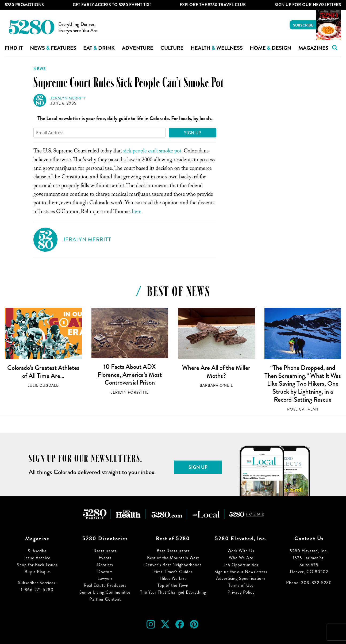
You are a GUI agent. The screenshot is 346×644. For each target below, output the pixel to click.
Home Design (270, 48)
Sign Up (193, 133)
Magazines (313, 48)
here (136, 212)
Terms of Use (241, 585)
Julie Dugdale (43, 386)
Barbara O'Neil (216, 386)
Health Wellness (217, 48)
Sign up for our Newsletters (241, 572)
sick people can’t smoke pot (152, 152)
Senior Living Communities (105, 592)
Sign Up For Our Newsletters (308, 5)
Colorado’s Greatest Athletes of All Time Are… (43, 372)
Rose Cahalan (303, 409)
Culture (172, 48)
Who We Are (241, 558)
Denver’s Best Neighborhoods (173, 565)
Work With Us (241, 551)
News (40, 69)
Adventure (138, 48)
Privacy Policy (241, 592)
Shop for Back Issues (37, 565)
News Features (53, 48)
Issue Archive (37, 558)
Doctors (105, 572)
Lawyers (105, 578)
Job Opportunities (241, 565)
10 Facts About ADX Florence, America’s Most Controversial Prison (130, 375)
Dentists (105, 565)
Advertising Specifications (241, 578)
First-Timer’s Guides (173, 572)
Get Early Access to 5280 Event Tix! (112, 5)
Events (105, 558)
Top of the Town (173, 585)
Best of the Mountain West (173, 558)
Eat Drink (99, 48)
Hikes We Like (173, 578)
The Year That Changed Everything (173, 592)
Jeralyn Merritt (68, 98)
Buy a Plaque (37, 572)
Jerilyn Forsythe (130, 392)
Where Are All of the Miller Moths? (216, 372)
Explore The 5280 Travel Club (213, 5)
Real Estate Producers (105, 585)
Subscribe (303, 25)
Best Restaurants (173, 551)
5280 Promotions (24, 5)
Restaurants (105, 551)
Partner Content (105, 599)
